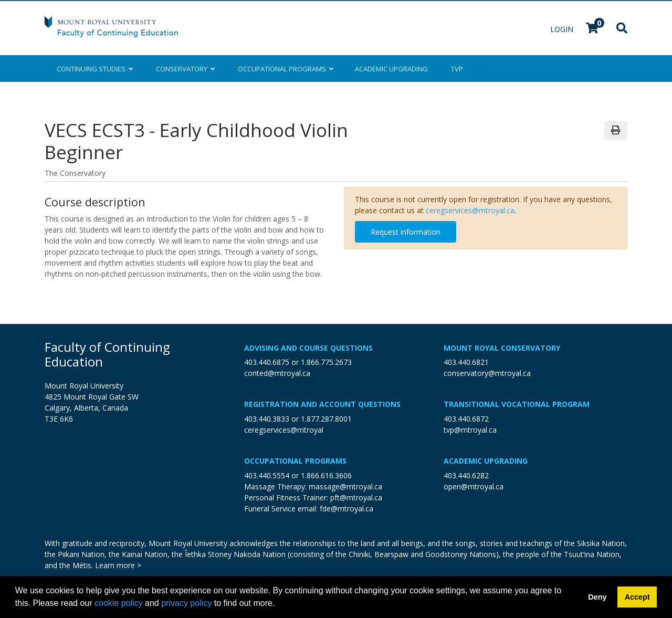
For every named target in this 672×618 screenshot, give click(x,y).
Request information (406, 232)
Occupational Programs (295, 461)
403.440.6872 (466, 419)
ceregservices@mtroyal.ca (470, 210)
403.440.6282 (466, 475)
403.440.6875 (267, 362)
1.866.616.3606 (326, 475)
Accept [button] (637, 597)
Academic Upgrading (486, 461)
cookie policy (119, 603)
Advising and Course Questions (308, 348)
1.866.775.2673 (326, 362)
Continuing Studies (95, 69)
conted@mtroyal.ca (277, 373)
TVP (457, 69)
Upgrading (391, 69)
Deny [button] (597, 597)
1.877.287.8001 (326, 419)
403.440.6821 (466, 362)
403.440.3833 (267, 419)
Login (563, 29)
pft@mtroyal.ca (356, 497)
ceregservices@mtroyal (284, 430)
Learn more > (118, 565)
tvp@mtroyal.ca (470, 430)
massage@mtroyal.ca (345, 486)
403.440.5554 (267, 475)
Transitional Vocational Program (517, 404)
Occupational (285, 69)
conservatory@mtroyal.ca (487, 373)
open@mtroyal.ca (474, 486)
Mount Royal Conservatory (502, 348)
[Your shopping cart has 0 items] (593, 29)
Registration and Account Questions (322, 404)
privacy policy (186, 603)
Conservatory (185, 69)
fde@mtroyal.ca (346, 509)
